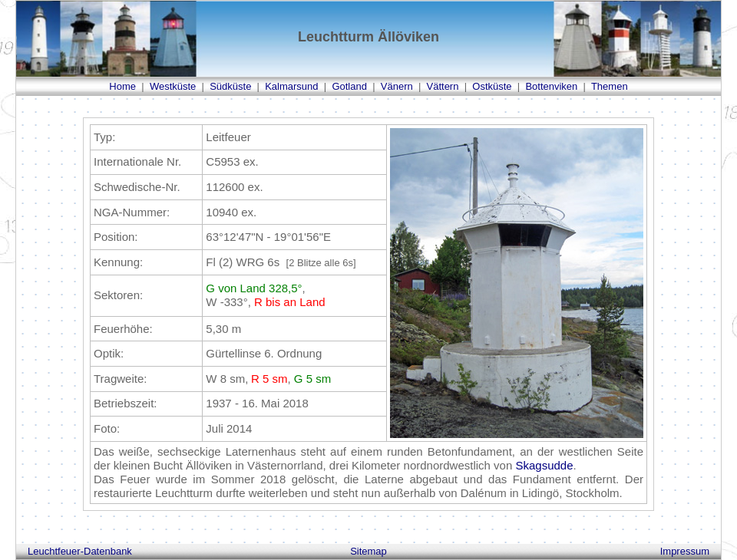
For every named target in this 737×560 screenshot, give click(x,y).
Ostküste (492, 86)
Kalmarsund (291, 86)
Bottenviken (551, 86)
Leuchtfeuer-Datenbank (80, 551)
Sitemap (368, 551)
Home (122, 86)
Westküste (173, 86)
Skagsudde (544, 465)
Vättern (443, 86)
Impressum (685, 551)
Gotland (349, 86)
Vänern (397, 86)
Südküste (230, 86)
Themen (610, 86)
